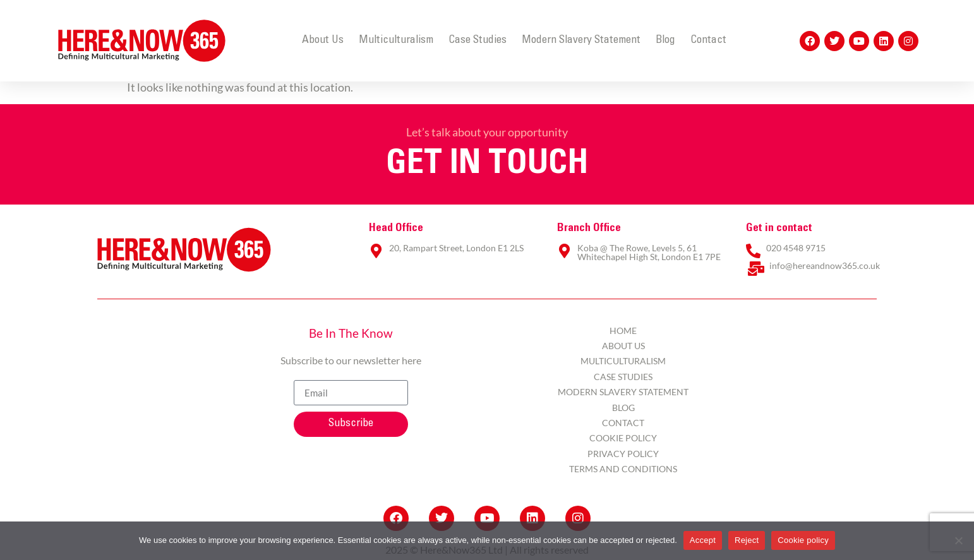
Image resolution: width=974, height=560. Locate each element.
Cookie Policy (623, 438)
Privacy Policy (623, 454)
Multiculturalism (396, 40)
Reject (747, 540)
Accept (703, 540)
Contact (708, 40)
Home (623, 331)
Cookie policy (803, 540)
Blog (665, 40)
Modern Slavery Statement (581, 40)
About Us (323, 40)
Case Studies (478, 40)
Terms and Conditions (623, 469)
